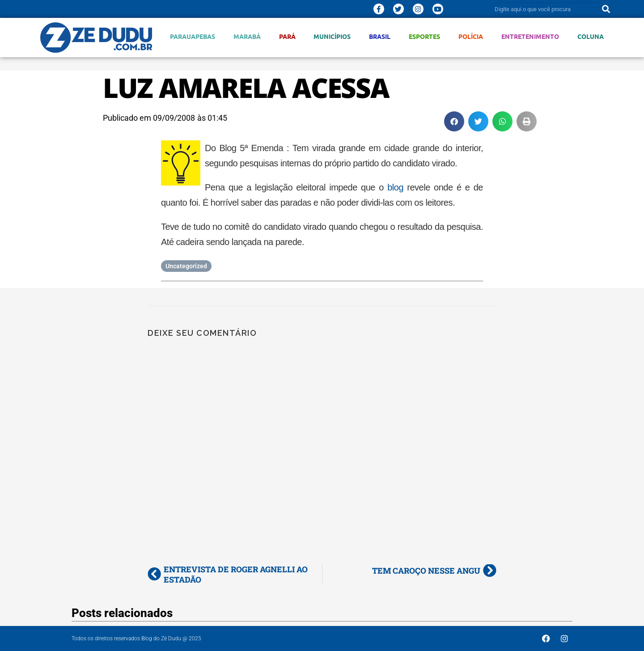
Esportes (424, 36)
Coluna (591, 36)
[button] (454, 121)
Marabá (247, 36)
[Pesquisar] (606, 9)
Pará (287, 36)
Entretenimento (530, 36)
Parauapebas (193, 36)
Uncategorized (186, 266)
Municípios (332, 36)
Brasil (380, 36)
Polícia (471, 36)
